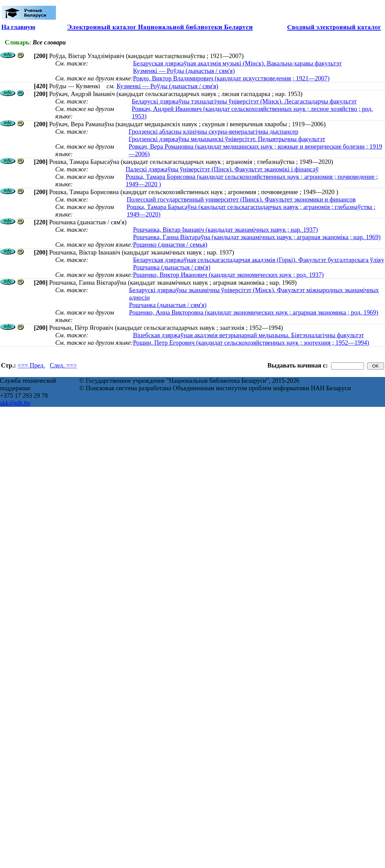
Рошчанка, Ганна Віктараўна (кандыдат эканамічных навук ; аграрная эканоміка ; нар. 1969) (257, 237)
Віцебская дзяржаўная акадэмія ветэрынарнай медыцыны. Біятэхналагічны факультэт (248, 335)
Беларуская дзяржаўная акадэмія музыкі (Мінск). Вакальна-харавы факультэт (237, 63)
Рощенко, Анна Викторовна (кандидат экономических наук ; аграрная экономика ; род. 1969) (254, 312)
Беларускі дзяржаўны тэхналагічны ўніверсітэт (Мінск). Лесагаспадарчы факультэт (244, 101)
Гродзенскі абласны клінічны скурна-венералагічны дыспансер (214, 131)
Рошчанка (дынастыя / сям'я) (171, 267)
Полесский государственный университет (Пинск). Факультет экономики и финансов (241, 199)
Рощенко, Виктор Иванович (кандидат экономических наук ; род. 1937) (228, 275)
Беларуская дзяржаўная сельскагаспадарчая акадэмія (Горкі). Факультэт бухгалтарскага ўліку (258, 260)
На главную (18, 27)
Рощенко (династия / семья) (170, 244)
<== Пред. (31, 365)
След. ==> (63, 365)
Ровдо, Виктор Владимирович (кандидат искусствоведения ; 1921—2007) (231, 78)
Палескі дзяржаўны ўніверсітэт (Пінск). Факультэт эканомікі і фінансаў (222, 169)
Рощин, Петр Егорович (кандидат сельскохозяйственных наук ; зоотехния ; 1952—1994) (251, 343)
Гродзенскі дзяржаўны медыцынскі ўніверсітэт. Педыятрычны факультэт (227, 139)
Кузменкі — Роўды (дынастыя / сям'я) (184, 71)
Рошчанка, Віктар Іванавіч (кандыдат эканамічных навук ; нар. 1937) (225, 230)
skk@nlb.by (15, 403)
